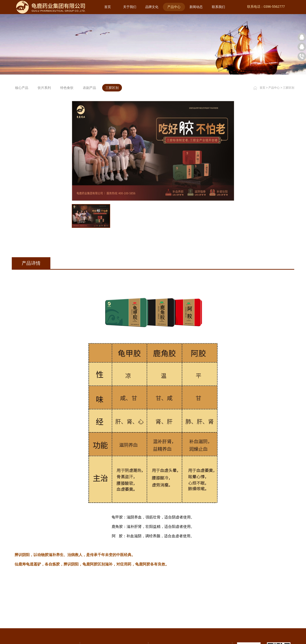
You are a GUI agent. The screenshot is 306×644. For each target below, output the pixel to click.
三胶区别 (289, 88)
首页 (108, 7)
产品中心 (274, 88)
